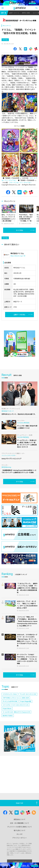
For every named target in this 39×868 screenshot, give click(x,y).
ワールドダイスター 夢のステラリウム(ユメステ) (16, 712)
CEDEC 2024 (25, 698)
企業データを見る (19, 315)
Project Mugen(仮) (26, 701)
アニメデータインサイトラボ (28, 694)
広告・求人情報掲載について (20, 823)
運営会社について (20, 819)
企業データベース (14, 13)
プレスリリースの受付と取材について (19, 827)
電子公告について (20, 830)
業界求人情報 (26, 13)
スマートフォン (14, 182)
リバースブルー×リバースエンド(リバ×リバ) (15, 705)
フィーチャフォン (11, 180)
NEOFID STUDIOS (8, 716)
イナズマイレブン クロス (10, 694)
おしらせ (20, 834)
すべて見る (20, 230)
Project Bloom (7, 708)
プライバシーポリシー (20, 838)
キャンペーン (7, 26)
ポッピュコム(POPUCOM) (10, 701)
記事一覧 (4, 13)
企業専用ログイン (19, 862)
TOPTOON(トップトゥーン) (11, 698)
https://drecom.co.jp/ (18, 256)
